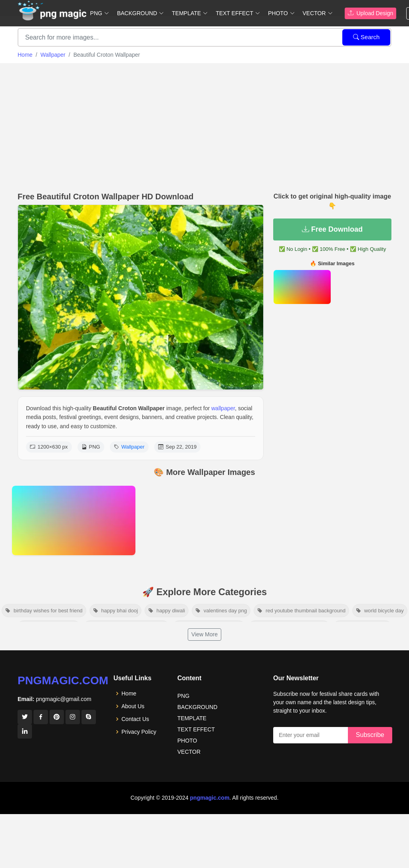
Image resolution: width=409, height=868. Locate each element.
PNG (183, 696)
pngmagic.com (63, 680)
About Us (133, 706)
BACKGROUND (197, 707)
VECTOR (189, 752)
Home (25, 55)
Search (366, 37)
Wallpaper (53, 55)
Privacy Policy (139, 732)
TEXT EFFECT (196, 729)
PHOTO (187, 741)
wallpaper (223, 408)
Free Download (332, 229)
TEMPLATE (192, 718)
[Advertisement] (204, 125)
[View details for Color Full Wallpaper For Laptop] (74, 520)
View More (204, 634)
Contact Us (135, 719)
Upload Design (371, 13)
